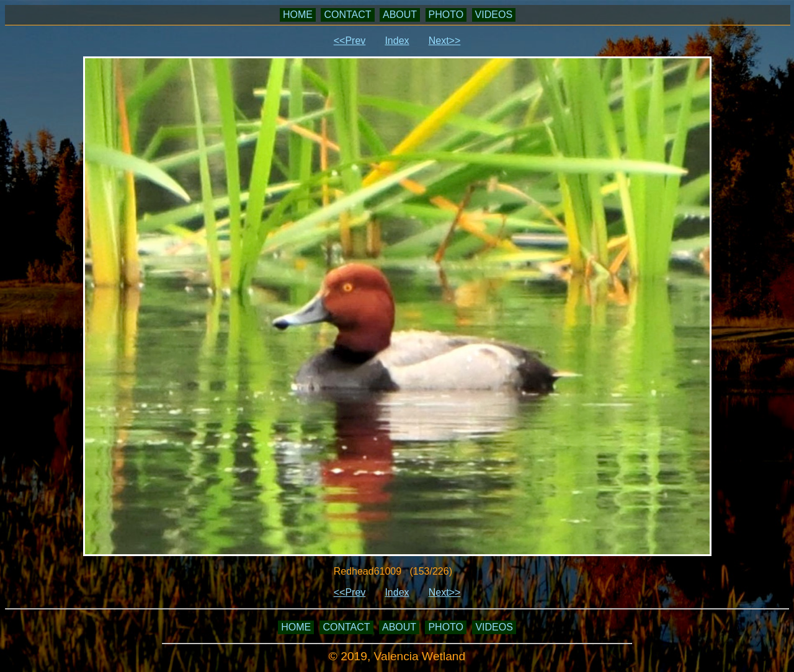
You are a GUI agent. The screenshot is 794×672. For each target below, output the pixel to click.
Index (397, 41)
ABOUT (400, 15)
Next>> (445, 41)
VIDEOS (494, 15)
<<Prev (350, 41)
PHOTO (446, 15)
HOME (298, 15)
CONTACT (347, 15)
